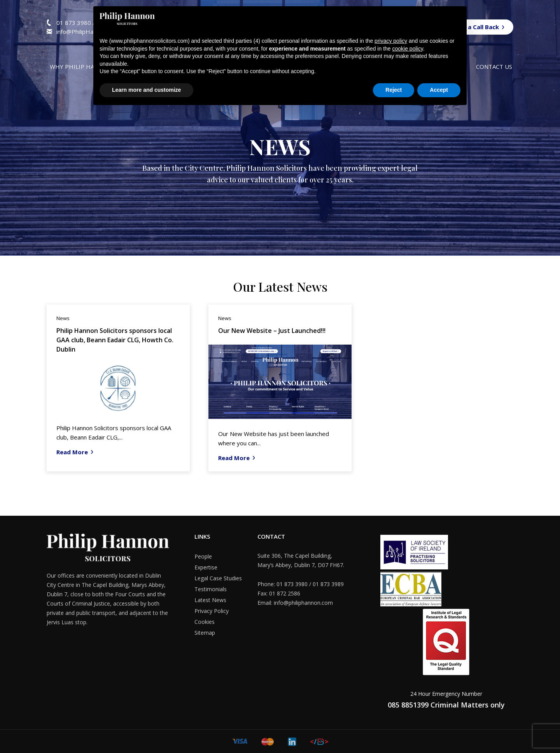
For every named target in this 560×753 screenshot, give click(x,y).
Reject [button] (394, 90)
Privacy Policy (212, 611)
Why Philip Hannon (81, 67)
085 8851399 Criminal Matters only (446, 705)
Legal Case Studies (218, 578)
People (203, 556)
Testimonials (211, 589)
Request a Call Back (471, 27)
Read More (72, 452)
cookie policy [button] (408, 49)
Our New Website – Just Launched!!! (272, 331)
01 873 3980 (74, 23)
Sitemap (205, 633)
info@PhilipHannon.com (87, 32)
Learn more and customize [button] (146, 90)
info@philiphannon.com (303, 603)
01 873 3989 (328, 584)
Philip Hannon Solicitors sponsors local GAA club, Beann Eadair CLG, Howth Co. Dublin (115, 340)
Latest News (210, 600)
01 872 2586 (285, 593)
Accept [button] (439, 90)
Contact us (494, 67)
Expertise (206, 567)
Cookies (205, 622)
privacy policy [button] (391, 41)
